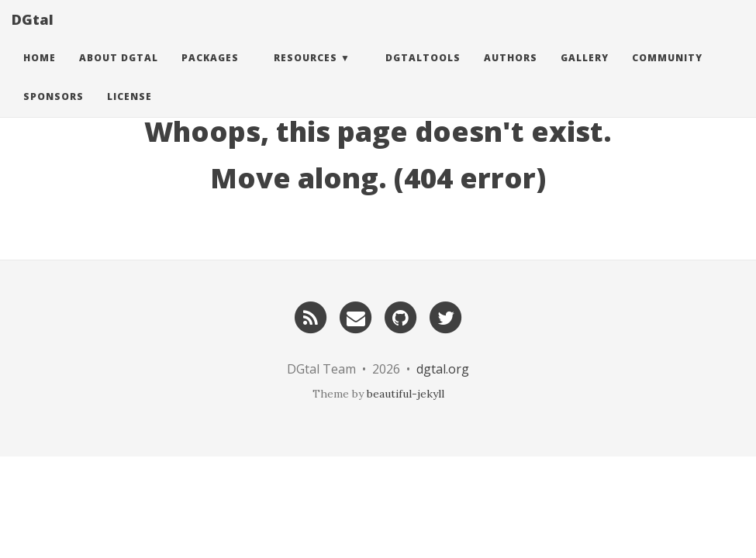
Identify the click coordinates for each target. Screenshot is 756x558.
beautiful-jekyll (406, 394)
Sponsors (54, 112)
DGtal (33, 35)
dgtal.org (443, 369)
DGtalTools (423, 73)
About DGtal (119, 73)
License (129, 112)
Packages (210, 73)
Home (40, 73)
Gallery (585, 73)
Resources (306, 73)
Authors (511, 73)
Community (667, 73)
